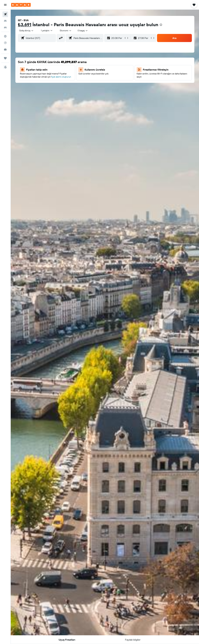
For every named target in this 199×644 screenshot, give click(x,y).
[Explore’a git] (5, 36)
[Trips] (5, 58)
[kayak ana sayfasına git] (21, 5)
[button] (5, 5)
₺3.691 (25, 25)
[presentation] (161, 25)
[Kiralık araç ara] (5, 27)
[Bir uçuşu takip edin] (5, 43)
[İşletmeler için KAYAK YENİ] (5, 49)
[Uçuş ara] (5, 14)
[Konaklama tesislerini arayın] (5, 21)
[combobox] (26, 31)
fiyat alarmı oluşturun (61, 77)
